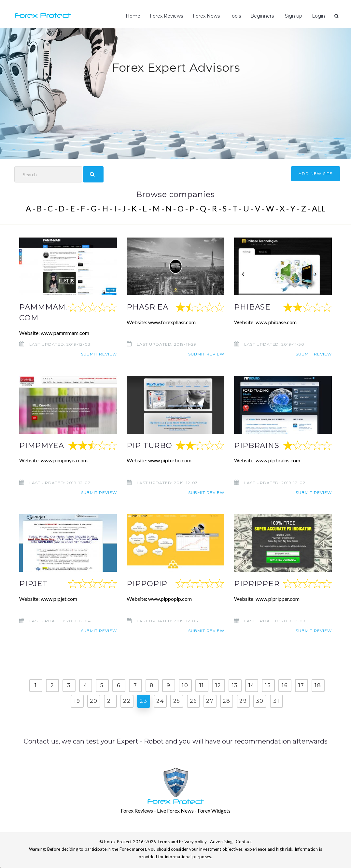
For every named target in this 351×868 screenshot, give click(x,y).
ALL (319, 208)
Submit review (99, 354)
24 (160, 701)
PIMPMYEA (42, 445)
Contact (244, 841)
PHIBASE (253, 307)
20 (94, 701)
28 (227, 701)
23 (143, 701)
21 (110, 701)
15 (268, 685)
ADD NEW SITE (316, 174)
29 (243, 701)
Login (318, 16)
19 (77, 701)
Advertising (221, 841)
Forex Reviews (166, 16)
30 (260, 701)
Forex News (206, 16)
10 (185, 685)
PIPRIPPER (257, 583)
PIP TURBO (150, 445)
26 (193, 701)
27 (210, 701)
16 (285, 685)
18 (318, 685)
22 (127, 701)
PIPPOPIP (147, 583)
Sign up (293, 16)
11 (202, 685)
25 (177, 701)
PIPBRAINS (257, 445)
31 (276, 701)
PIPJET (34, 583)
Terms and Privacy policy (182, 841)
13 (235, 685)
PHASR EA (147, 307)
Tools (235, 16)
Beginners (262, 16)
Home (133, 16)
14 (252, 685)
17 (301, 685)
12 (218, 685)
